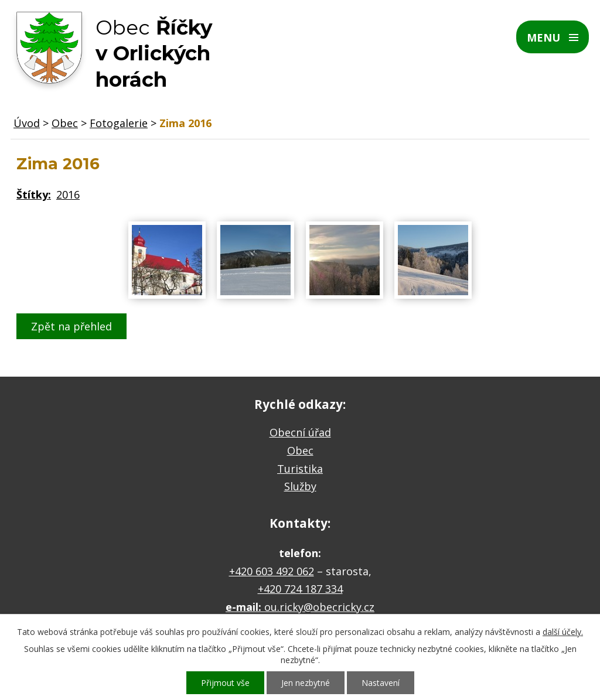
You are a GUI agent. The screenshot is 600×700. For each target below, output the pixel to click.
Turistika (300, 469)
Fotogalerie (119, 123)
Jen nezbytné (306, 683)
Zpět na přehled (71, 326)
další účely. (563, 632)
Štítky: (34, 194)
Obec (65, 123)
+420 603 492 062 (272, 571)
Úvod (27, 123)
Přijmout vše (225, 683)
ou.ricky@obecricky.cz (319, 607)
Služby (300, 486)
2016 (68, 194)
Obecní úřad (300, 432)
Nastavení (381, 683)
